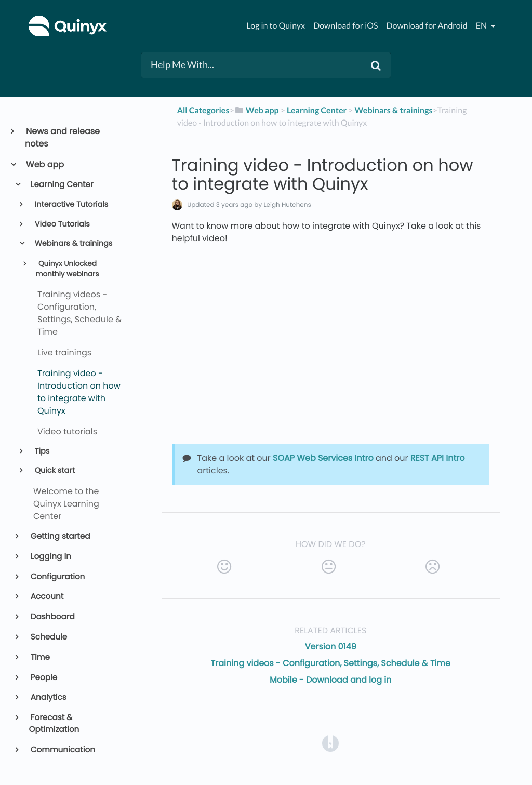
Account (46, 597)
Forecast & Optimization (54, 724)
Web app (44, 164)
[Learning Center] (317, 110)
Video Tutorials (61, 224)
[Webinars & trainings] (393, 110)
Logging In (50, 557)
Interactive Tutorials (70, 205)
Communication (62, 750)
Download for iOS (345, 26)
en (482, 26)
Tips (41, 451)
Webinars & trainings (72, 244)
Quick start (54, 471)
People (43, 678)
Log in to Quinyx (276, 26)
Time (39, 657)
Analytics (48, 697)
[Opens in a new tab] (330, 743)
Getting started (60, 536)
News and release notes (62, 137)
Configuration (57, 577)
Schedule (48, 637)
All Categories (203, 110)
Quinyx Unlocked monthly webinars (67, 269)
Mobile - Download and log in (331, 680)
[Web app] (257, 110)
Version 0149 (331, 647)
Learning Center (61, 185)
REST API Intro (438, 458)
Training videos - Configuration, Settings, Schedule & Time (331, 663)
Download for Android (427, 26)
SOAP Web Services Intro (323, 458)
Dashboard (52, 617)
